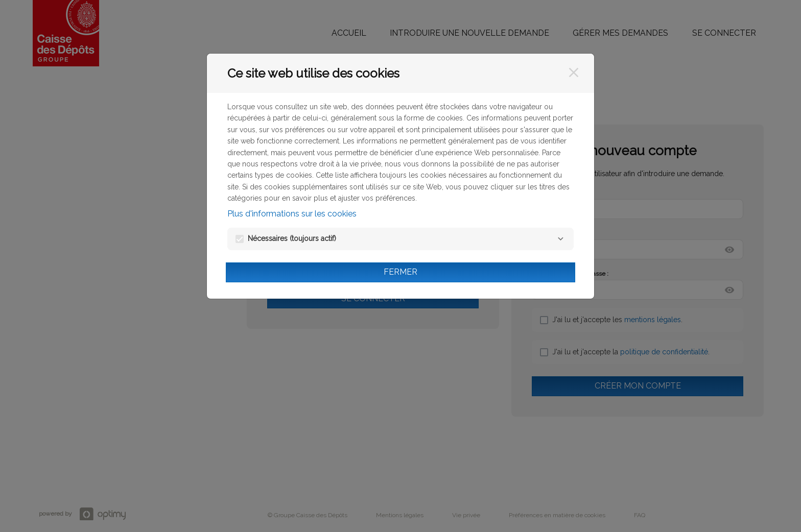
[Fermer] (574, 72)
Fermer (400, 272)
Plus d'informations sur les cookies (292, 214)
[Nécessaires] (560, 239)
